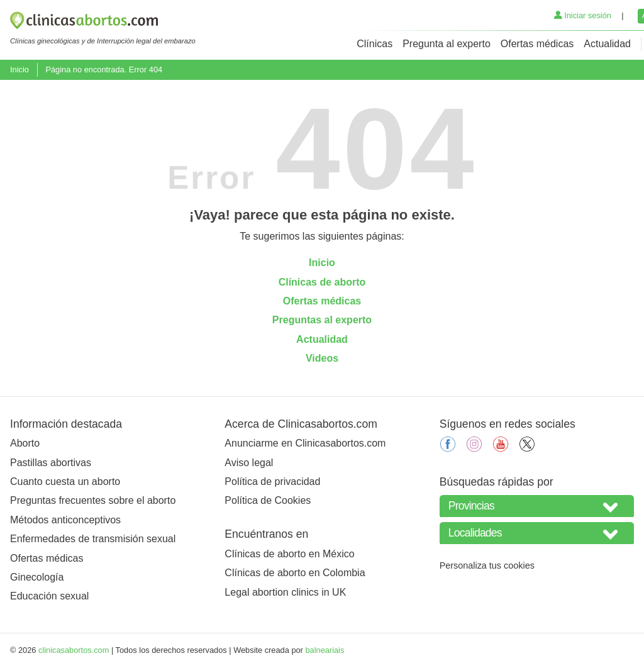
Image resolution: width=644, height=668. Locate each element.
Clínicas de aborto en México (289, 554)
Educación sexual (49, 596)
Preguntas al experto (322, 320)
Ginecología (37, 577)
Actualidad (607, 44)
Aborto (25, 443)
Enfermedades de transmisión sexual (93, 539)
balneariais (325, 650)
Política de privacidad (272, 482)
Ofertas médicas (537, 44)
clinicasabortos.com (74, 650)
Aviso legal (249, 463)
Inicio (19, 70)
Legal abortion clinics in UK (285, 592)
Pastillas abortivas (51, 463)
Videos (322, 358)
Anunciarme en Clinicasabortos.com (305, 443)
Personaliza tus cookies (487, 565)
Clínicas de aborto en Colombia (295, 573)
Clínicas (375, 44)
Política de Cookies (268, 500)
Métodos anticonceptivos (65, 520)
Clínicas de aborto (322, 282)
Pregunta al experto (447, 44)
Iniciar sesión (583, 15)
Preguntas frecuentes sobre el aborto (93, 500)
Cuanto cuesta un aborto (65, 482)
